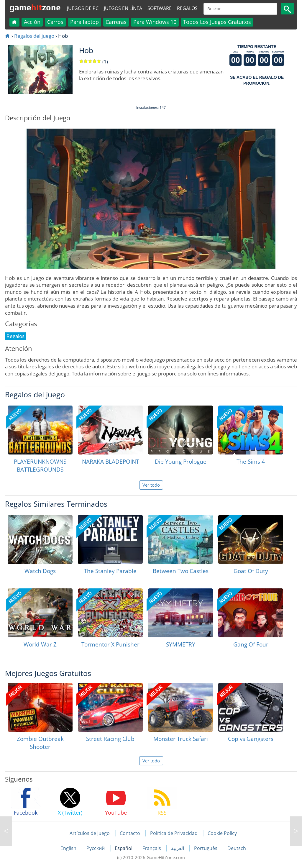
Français (152, 848)
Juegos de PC (83, 8)
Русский (96, 848)
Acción (32, 22)
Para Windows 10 (155, 22)
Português (206, 848)
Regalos (187, 8)
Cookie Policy (222, 833)
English (69, 848)
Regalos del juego (34, 36)
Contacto (130, 833)
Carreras (116, 22)
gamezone (35, 7)
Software (160, 8)
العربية (178, 848)
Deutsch (237, 848)
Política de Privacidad (174, 833)
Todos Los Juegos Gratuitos (217, 22)
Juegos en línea (123, 8)
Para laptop (84, 22)
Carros (55, 22)
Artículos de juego (90, 833)
